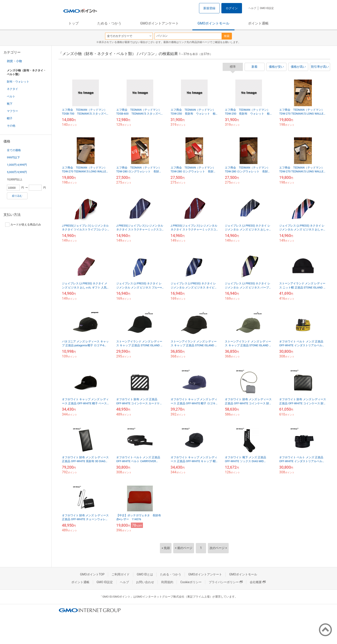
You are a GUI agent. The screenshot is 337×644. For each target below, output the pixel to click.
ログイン (232, 8)
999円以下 (13, 157)
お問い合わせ (145, 582)
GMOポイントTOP (92, 574)
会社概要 (258, 582)
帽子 (10, 118)
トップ (74, 23)
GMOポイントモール (213, 23)
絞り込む (17, 196)
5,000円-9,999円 (17, 172)
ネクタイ (12, 89)
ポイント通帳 (258, 23)
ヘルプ (252, 8)
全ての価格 (14, 150)
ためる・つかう (109, 23)
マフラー (12, 111)
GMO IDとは (145, 574)
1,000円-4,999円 (17, 165)
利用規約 (167, 582)
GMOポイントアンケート (159, 23)
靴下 (10, 104)
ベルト (11, 96)
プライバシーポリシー (226, 582)
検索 (227, 36)
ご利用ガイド (121, 574)
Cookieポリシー (191, 582)
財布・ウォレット (18, 82)
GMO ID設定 (267, 8)
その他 (11, 126)
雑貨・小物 (14, 61)
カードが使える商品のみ (23, 225)
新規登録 (209, 8)
